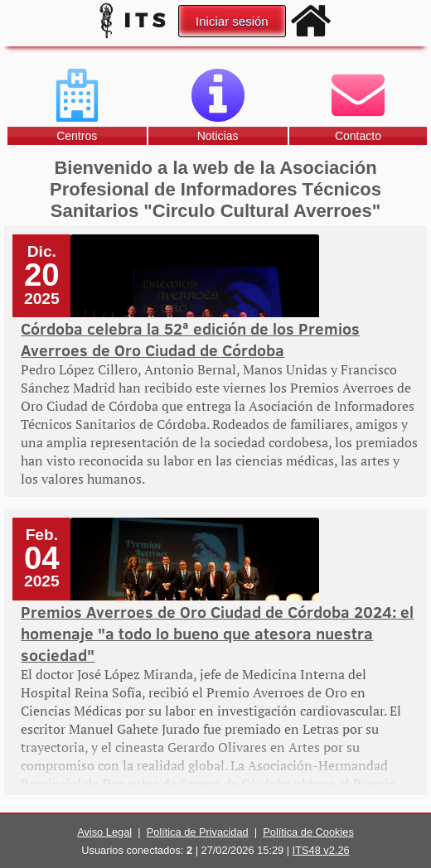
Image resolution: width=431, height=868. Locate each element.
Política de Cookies (308, 832)
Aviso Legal (104, 832)
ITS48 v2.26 (321, 850)
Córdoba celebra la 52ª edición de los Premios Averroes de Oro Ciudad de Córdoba (190, 339)
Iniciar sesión (232, 21)
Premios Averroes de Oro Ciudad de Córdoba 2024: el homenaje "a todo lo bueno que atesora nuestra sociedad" (217, 633)
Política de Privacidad (198, 832)
